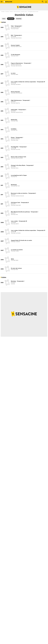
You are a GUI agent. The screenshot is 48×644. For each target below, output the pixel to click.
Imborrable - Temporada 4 (18, 110)
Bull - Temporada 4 (16, 35)
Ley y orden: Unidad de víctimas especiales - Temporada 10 (28, 230)
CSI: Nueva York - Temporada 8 (20, 203)
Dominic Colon (24, 12)
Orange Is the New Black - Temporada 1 (22, 165)
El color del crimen (16, 268)
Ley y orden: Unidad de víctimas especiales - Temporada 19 (28, 82)
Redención (14, 120)
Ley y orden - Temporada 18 (19, 221)
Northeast (14, 185)
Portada (3, 12)
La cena (13, 73)
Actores (11, 12)
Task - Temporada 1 (16, 26)
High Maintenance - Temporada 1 (20, 100)
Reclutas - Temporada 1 (18, 281)
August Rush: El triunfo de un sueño (21, 240)
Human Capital (15, 45)
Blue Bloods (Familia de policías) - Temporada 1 (25, 212)
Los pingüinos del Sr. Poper (19, 175)
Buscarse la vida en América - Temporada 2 (23, 193)
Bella (12, 259)
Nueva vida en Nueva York (18, 157)
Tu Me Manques (15, 55)
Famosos (7, 12)
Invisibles (14, 129)
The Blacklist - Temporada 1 (19, 147)
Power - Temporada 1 (17, 138)
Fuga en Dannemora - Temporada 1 (21, 63)
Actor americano (17, 12)
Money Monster (15, 92)
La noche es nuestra (17, 250)
